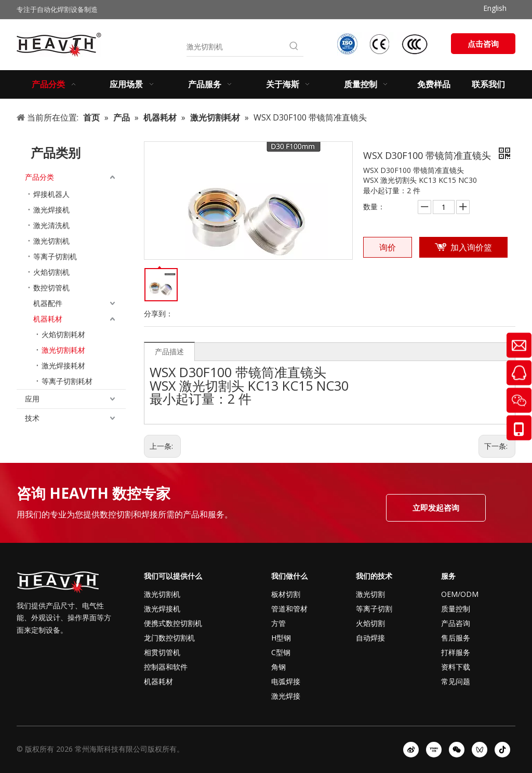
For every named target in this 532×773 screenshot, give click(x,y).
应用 (32, 399)
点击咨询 (483, 44)
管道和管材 (289, 609)
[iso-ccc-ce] (384, 44)
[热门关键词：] (294, 47)
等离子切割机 (55, 256)
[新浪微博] (411, 750)
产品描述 (169, 351)
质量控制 (456, 609)
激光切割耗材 (63, 350)
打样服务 (456, 652)
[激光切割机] (236, 47)
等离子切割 (374, 609)
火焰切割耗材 (63, 334)
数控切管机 (51, 288)
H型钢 (281, 638)
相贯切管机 (162, 652)
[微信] (457, 750)
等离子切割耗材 (67, 381)
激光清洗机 (51, 225)
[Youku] (434, 750)
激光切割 (370, 594)
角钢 (278, 667)
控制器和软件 (166, 667)
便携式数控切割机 (173, 623)
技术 (32, 418)
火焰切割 (370, 623)
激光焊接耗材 (63, 365)
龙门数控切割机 (169, 638)
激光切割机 (51, 241)
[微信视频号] (480, 750)
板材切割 (286, 594)
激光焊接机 (51, 210)
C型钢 (281, 652)
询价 (388, 247)
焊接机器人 (51, 194)
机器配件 (48, 303)
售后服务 (456, 638)
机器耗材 (48, 319)
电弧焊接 (286, 681)
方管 (278, 623)
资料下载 (456, 667)
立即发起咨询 (436, 508)
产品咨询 (456, 623)
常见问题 (456, 681)
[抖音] (502, 750)
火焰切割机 (51, 272)
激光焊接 (286, 696)
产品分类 (39, 177)
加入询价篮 (471, 247)
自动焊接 (370, 638)
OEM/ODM (460, 594)
